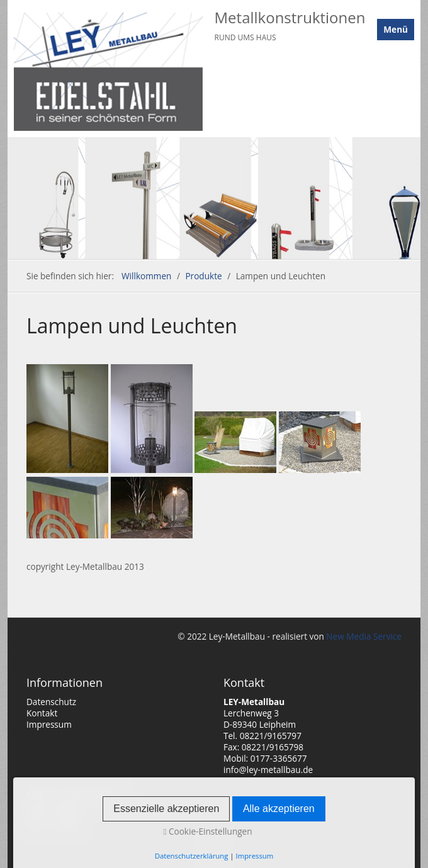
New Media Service (363, 636)
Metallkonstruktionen (290, 17)
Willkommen (146, 276)
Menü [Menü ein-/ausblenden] (396, 29)
